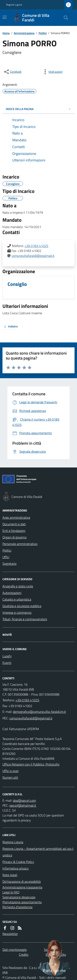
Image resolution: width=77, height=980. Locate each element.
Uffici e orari (10, 771)
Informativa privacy (16, 868)
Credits (24, 954)
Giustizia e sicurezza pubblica (22, 606)
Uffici (6, 557)
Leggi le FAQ (11, 892)
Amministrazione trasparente (22, 887)
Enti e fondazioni (14, 531)
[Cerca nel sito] (64, 18)
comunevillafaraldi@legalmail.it (33, 256)
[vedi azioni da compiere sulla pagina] (52, 72)
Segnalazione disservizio (19, 897)
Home (6, 33)
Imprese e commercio (17, 612)
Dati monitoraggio (15, 950)
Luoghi (7, 656)
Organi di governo (14, 537)
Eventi (7, 663)
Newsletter (10, 934)
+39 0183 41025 (36, 246)
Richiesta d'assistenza (17, 907)
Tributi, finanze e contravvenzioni (25, 619)
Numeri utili (10, 777)
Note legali (10, 875)
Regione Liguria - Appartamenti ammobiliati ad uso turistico (38, 852)
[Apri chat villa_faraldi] (54, 957)
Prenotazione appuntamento (22, 902)
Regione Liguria (14, 5)
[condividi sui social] (12, 72)
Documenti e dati (14, 524)
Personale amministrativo (20, 544)
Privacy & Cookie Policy (18, 862)
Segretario (9, 564)
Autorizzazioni (12, 593)
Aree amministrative (16, 517)
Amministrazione (24, 33)
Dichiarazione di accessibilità (22, 881)
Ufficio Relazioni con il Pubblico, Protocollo (31, 764)
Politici (43, 33)
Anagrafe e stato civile (18, 586)
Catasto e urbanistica (17, 599)
